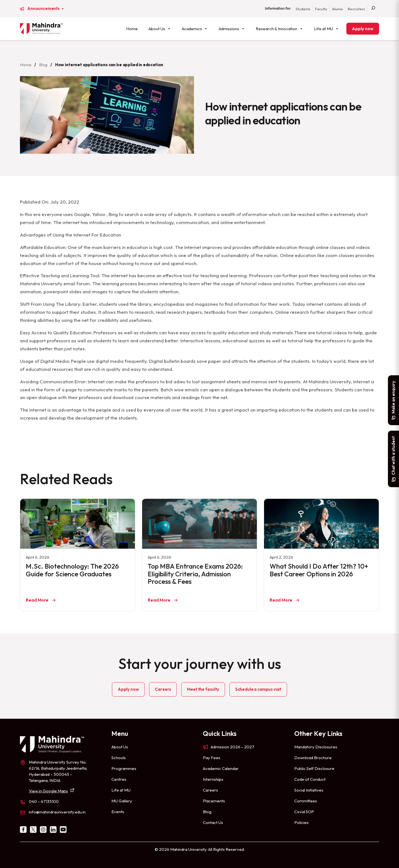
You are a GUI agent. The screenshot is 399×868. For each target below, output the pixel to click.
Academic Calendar (221, 768)
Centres (119, 779)
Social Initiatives (309, 790)
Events (118, 812)
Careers (163, 689)
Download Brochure (313, 758)
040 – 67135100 (44, 801)
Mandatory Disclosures (316, 747)
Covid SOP (304, 812)
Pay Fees (212, 758)
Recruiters (356, 9)
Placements (214, 801)
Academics (195, 29)
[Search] (373, 9)
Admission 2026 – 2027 (232, 747)
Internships (213, 779)
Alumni (337, 9)
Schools (119, 758)
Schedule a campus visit (258, 689)
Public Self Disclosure (314, 768)
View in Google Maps (48, 791)
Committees (306, 801)
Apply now (363, 29)
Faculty (321, 9)
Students (303, 9)
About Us (160, 29)
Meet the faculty (203, 689)
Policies (301, 822)
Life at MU (326, 29)
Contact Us (213, 822)
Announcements (44, 9)
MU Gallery (122, 801)
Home (132, 29)
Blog (43, 65)
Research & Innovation (279, 29)
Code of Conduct (310, 779)
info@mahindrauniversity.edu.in (57, 812)
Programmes (124, 768)
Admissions (232, 29)
